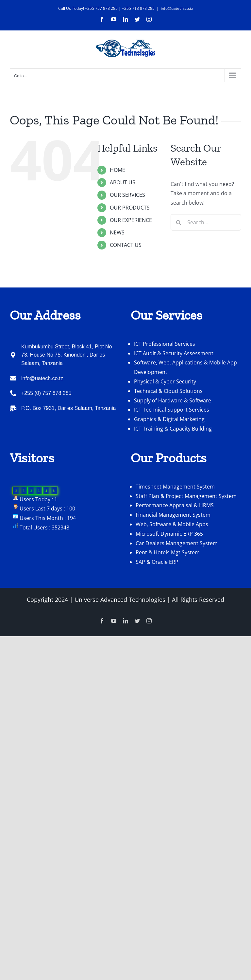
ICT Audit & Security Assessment (174, 353)
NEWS (117, 232)
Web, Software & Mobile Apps (172, 524)
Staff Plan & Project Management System (186, 496)
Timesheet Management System (175, 487)
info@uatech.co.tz (177, 8)
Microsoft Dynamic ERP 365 (169, 534)
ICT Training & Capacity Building (173, 429)
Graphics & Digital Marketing (169, 419)
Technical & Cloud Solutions (168, 391)
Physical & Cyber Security (165, 381)
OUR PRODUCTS (130, 208)
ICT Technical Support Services (172, 410)
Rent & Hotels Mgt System (168, 552)
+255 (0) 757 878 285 (46, 393)
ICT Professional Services (165, 344)
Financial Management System (173, 515)
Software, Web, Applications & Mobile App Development (185, 367)
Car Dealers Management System (177, 543)
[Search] (179, 222)
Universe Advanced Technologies (120, 600)
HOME (117, 170)
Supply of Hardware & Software (173, 400)
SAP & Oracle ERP (157, 562)
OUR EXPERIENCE (131, 220)
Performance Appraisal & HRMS (175, 505)
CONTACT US (126, 245)
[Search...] (206, 222)
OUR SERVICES (127, 195)
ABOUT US (123, 182)
